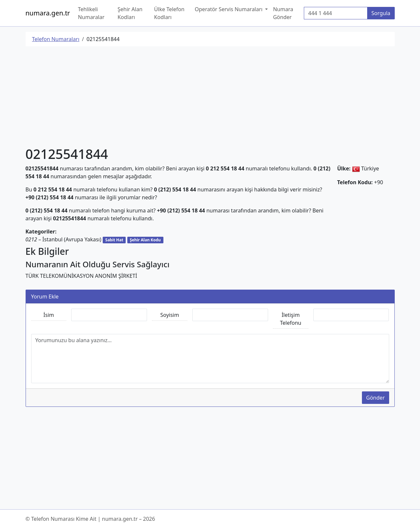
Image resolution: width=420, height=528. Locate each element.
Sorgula (381, 13)
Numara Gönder (283, 13)
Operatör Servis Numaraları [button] (230, 9)
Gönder (376, 398)
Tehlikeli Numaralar (91, 13)
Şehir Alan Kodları (130, 13)
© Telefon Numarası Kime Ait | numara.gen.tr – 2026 (90, 519)
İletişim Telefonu (291, 319)
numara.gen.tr (48, 13)
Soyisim (170, 315)
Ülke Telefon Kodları (169, 13)
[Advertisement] (210, 98)
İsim (49, 315)
